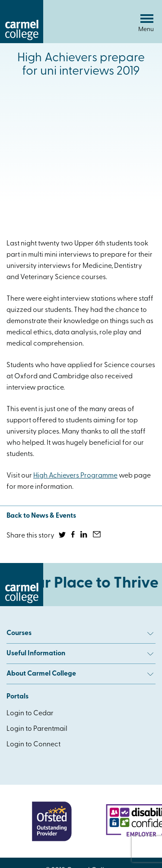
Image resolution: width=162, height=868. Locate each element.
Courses (80, 633)
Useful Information (80, 654)
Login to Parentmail (37, 729)
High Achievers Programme (75, 476)
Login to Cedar (30, 714)
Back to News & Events (41, 516)
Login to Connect (33, 745)
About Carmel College (80, 674)
